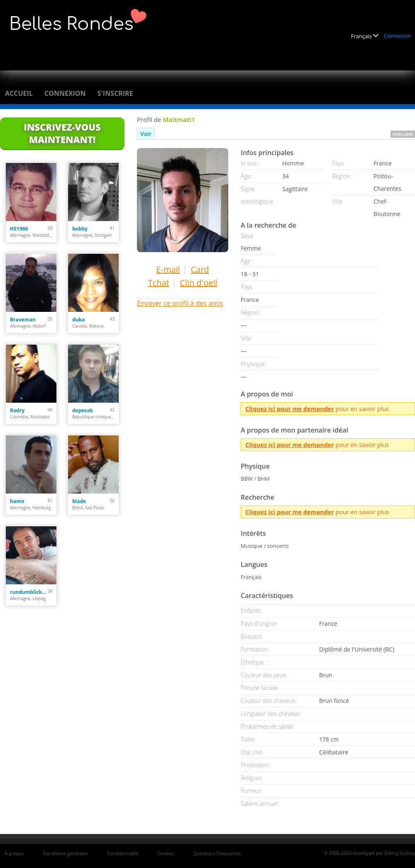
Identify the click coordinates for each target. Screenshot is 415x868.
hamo (17, 501)
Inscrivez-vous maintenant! (62, 133)
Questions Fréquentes (217, 853)
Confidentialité (123, 853)
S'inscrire (115, 93)
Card (200, 269)
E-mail (168, 269)
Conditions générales (66, 853)
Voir (146, 134)
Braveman (23, 320)
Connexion (397, 36)
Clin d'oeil (198, 283)
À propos (14, 853)
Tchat (158, 283)
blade (79, 501)
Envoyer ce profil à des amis (180, 303)
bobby (80, 229)
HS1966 (19, 229)
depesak (83, 410)
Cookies (166, 853)
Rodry (17, 410)
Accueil (19, 93)
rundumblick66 (29, 592)
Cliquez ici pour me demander (290, 409)
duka (78, 320)
